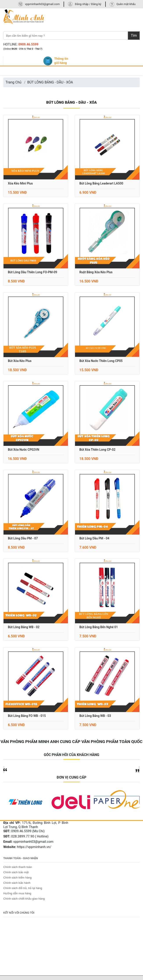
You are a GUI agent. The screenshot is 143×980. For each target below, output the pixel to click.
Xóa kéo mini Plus (20, 183)
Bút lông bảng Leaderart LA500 (101, 183)
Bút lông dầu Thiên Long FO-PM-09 (32, 272)
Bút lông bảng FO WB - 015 (27, 716)
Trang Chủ (13, 82)
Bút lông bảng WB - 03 (95, 716)
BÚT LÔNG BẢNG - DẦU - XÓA (50, 82)
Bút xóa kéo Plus (20, 361)
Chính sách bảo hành (17, 883)
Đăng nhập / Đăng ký (88, 4)
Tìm (134, 35)
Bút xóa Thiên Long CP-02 (97, 450)
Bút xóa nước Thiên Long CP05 (101, 361)
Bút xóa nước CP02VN (24, 450)
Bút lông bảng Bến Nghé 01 (99, 627)
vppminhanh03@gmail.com (42, 4)
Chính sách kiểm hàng (17, 878)
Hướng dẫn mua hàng (17, 893)
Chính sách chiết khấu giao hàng (24, 899)
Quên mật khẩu (126, 4)
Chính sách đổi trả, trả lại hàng (23, 888)
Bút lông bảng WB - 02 (24, 627)
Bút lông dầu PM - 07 (23, 538)
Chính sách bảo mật (16, 872)
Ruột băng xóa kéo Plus (96, 272)
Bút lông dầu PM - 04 (94, 538)
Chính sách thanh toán (18, 867)
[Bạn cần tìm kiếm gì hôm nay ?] (66, 36)
